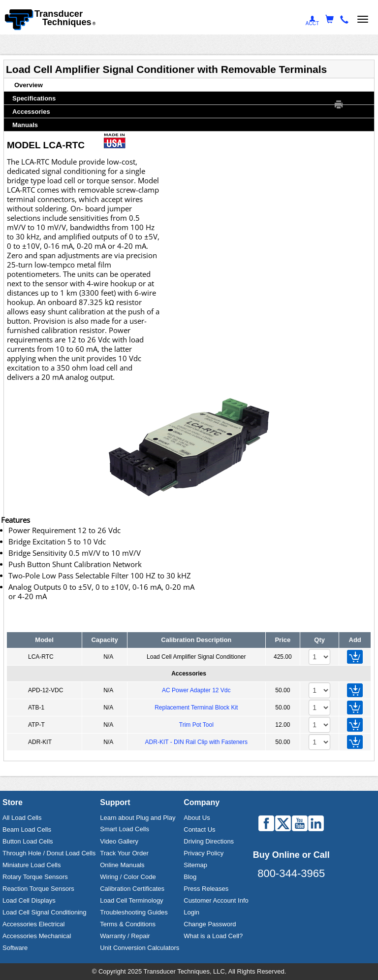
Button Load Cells (28, 841)
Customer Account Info (216, 900)
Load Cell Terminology (131, 900)
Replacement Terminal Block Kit (196, 708)
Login (191, 912)
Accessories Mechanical (37, 936)
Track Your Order (124, 853)
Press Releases (206, 889)
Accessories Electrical (33, 924)
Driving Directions (209, 841)
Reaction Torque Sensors (38, 889)
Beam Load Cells (27, 829)
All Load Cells (22, 818)
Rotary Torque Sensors (35, 877)
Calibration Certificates (132, 889)
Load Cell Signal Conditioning (45, 912)
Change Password (210, 924)
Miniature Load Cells (32, 865)
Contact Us (199, 829)
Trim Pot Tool (196, 725)
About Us (197, 818)
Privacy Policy (204, 853)
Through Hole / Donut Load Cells (49, 853)
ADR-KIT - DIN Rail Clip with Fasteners (197, 742)
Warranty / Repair (125, 936)
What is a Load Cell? (213, 936)
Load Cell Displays (29, 900)
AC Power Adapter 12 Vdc (196, 690)
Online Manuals (122, 865)
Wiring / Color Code (128, 877)
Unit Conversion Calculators (140, 948)
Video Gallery (119, 841)
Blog (190, 877)
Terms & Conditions (128, 924)
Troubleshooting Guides (134, 912)
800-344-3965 (291, 873)
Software (15, 948)
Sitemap (195, 865)
